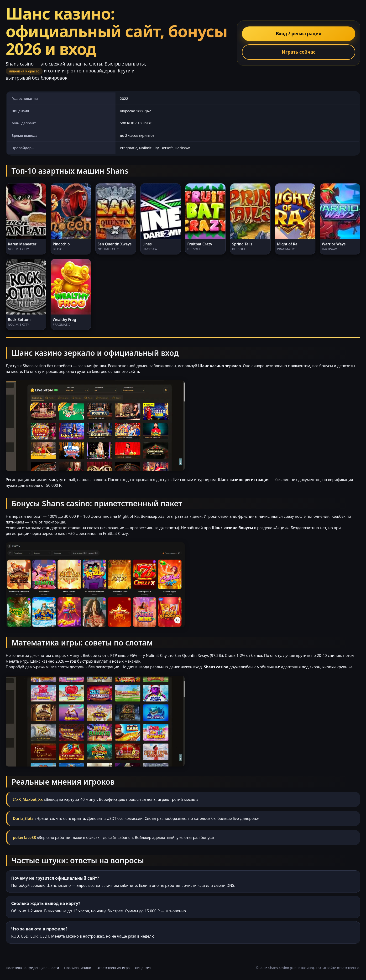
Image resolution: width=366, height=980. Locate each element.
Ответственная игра (113, 968)
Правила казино (78, 968)
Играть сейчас (299, 52)
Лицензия (143, 968)
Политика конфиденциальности (32, 968)
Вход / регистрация (299, 33)
